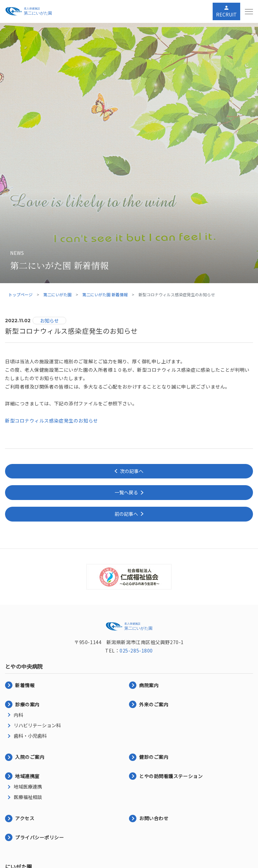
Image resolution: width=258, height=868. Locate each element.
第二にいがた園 (57, 294)
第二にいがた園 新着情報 (105, 294)
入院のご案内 (30, 757)
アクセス (25, 818)
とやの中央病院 (24, 666)
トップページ (20, 294)
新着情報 (25, 685)
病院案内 (149, 685)
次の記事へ (132, 471)
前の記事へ (126, 514)
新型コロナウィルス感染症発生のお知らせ (52, 421)
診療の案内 (27, 704)
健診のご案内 (154, 757)
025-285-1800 (136, 650)
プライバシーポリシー (40, 837)
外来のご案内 (154, 704)
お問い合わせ (154, 818)
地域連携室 (27, 776)
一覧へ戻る (126, 492)
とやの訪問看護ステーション (171, 776)
